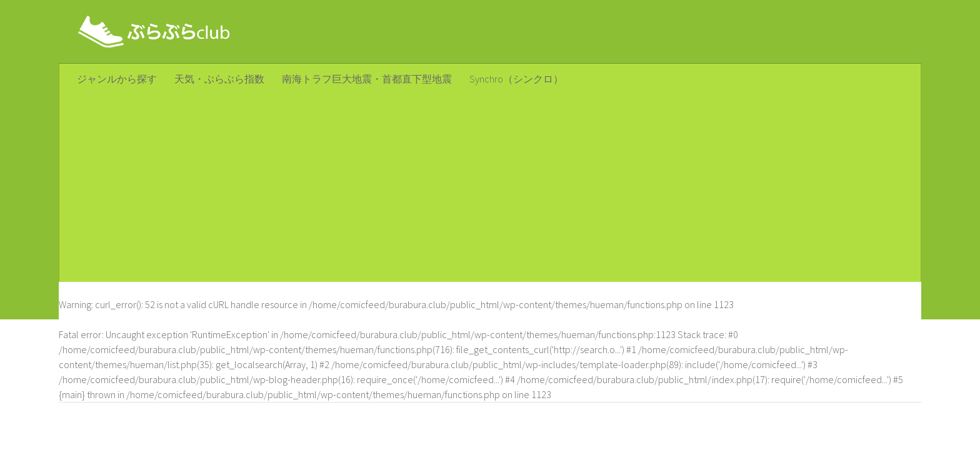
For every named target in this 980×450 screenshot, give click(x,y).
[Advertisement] (490, 188)
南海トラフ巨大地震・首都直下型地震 (367, 79)
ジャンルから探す (117, 79)
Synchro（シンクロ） (516, 79)
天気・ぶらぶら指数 (219, 79)
